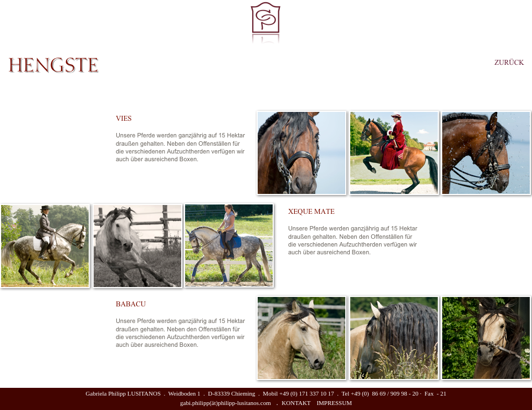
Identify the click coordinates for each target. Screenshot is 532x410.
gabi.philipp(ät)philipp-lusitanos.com (226, 403)
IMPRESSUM (334, 403)
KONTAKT (296, 403)
